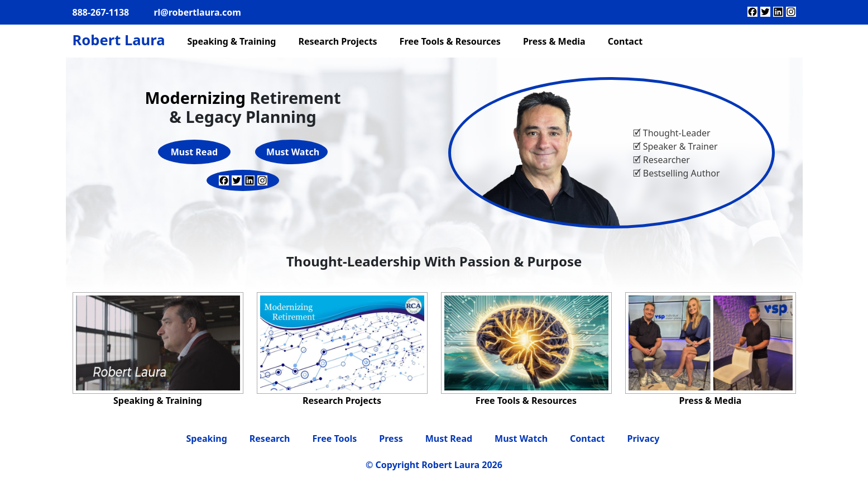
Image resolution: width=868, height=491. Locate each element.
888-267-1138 (101, 12)
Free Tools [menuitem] (335, 438)
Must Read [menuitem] (449, 438)
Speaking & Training (158, 401)
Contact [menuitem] (625, 41)
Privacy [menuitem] (643, 438)
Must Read (194, 152)
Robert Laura (119, 40)
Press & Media (711, 401)
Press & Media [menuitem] (554, 41)
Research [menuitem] (270, 438)
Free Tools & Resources (526, 401)
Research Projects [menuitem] (337, 41)
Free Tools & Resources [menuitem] (450, 41)
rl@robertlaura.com (197, 12)
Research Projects (342, 401)
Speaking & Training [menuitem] (231, 41)
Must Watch (293, 152)
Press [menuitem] (391, 438)
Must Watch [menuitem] (521, 438)
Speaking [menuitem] (207, 438)
